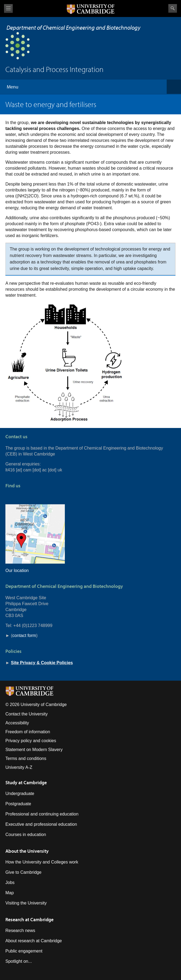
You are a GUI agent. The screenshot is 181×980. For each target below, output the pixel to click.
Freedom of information (28, 732)
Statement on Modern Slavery (34, 750)
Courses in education (26, 835)
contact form (24, 635)
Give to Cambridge (23, 872)
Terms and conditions (26, 758)
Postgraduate (18, 804)
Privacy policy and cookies (31, 741)
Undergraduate (20, 794)
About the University (27, 851)
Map (10, 893)
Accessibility (17, 723)
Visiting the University (26, 903)
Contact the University (27, 714)
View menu (8, 8)
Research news (20, 931)
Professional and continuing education (42, 814)
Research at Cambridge (29, 919)
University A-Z (19, 767)
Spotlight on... (19, 961)
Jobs (10, 883)
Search (173, 8)
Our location (17, 570)
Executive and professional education (41, 824)
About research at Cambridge (34, 941)
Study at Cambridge (26, 782)
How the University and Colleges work (42, 862)
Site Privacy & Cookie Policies (42, 663)
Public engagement (24, 951)
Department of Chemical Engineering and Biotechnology (73, 28)
